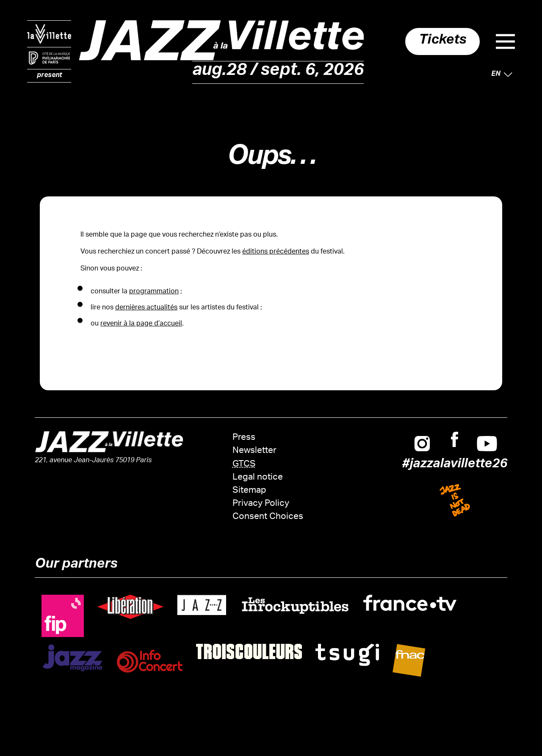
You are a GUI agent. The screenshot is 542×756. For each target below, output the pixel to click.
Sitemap (249, 491)
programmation (154, 292)
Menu (505, 41)
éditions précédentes (276, 252)
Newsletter (254, 451)
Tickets (442, 41)
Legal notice (258, 478)
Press (244, 438)
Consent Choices (268, 517)
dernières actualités (146, 308)
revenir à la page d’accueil (141, 324)
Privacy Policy (261, 504)
